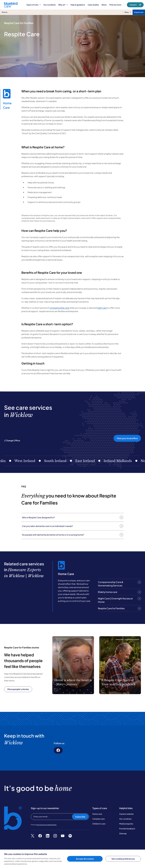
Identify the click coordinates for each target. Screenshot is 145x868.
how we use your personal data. (47, 821)
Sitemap (123, 830)
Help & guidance (78, 5)
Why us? (63, 5)
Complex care (99, 816)
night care (102, 308)
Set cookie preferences (123, 859)
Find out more (115, 5)
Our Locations (49, 5)
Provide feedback (127, 825)
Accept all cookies (85, 859)
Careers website (126, 811)
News (104, 5)
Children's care (99, 820)
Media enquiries (126, 820)
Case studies (93, 5)
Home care (97, 811)
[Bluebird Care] (11, 7)
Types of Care (34, 5)
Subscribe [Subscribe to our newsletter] (80, 813)
